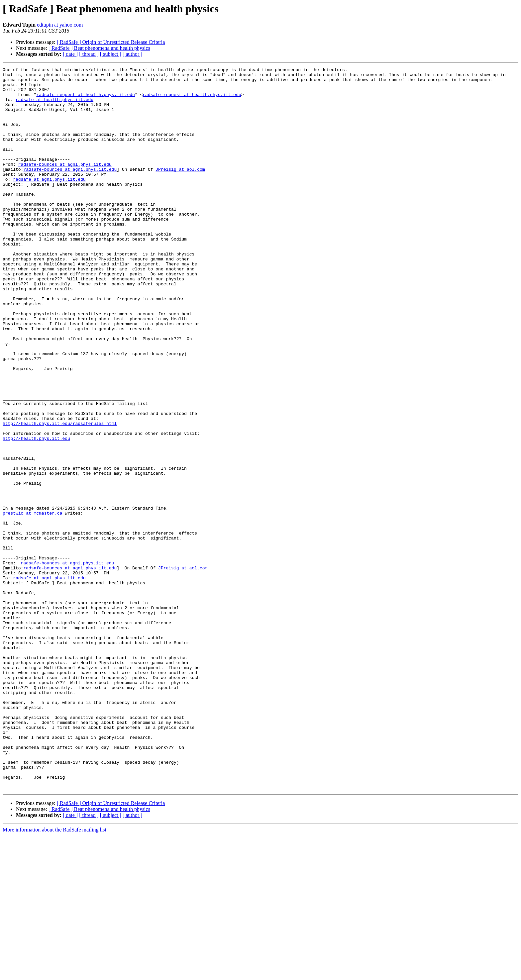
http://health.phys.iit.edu (36, 513)
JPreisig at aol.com (180, 190)
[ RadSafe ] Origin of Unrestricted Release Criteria (111, 42)
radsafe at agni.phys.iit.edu (49, 202)
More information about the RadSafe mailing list (54, 974)
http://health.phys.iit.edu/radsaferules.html (60, 495)
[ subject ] (111, 54)
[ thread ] (89, 54)
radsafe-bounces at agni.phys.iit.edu (65, 184)
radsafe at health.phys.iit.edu (54, 106)
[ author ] (133, 54)
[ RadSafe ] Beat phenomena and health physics (99, 48)
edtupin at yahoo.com (60, 25)
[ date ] (70, 54)
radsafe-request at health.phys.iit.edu (85, 100)
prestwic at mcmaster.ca (32, 603)
